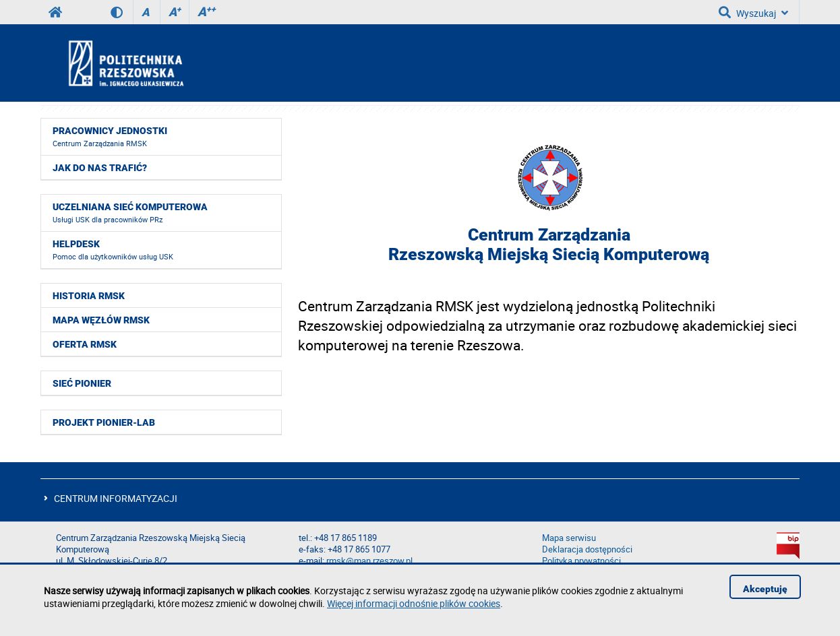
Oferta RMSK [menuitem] (85, 344)
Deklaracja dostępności (587, 549)
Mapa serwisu (569, 538)
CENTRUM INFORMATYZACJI (116, 498)
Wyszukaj (753, 12)
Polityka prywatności (581, 561)
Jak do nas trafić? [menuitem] (100, 168)
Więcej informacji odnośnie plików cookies (414, 603)
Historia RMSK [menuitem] (89, 296)
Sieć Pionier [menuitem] (82, 383)
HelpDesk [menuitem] (113, 250)
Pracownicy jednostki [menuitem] (110, 137)
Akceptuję (765, 589)
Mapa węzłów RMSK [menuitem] (101, 320)
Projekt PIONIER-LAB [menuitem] (104, 422)
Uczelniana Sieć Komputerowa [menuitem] (130, 213)
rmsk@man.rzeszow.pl (369, 561)
